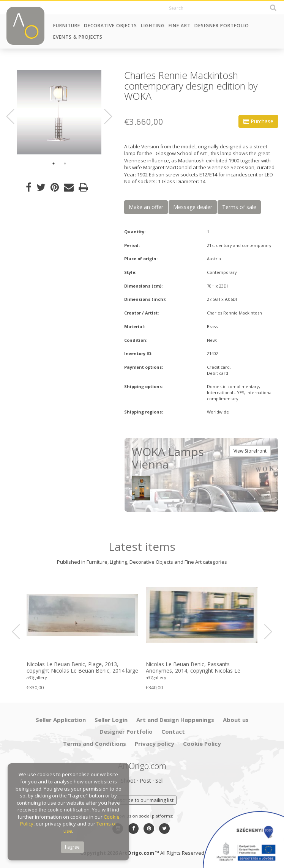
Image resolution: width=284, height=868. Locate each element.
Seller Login (111, 720)
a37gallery (37, 677)
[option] (59, 112)
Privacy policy (155, 744)
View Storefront (250, 451)
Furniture (67, 26)
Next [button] (104, 116)
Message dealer (193, 207)
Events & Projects (78, 37)
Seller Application (61, 720)
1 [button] (54, 164)
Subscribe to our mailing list (142, 800)
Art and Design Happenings (175, 720)
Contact (173, 731)
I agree (72, 847)
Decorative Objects (110, 26)
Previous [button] (15, 116)
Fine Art (180, 26)
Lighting (153, 26)
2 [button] (65, 164)
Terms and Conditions (95, 744)
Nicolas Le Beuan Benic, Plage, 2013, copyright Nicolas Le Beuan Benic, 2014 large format (82, 668)
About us (236, 720)
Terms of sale (239, 207)
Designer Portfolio (222, 26)
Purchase (258, 121)
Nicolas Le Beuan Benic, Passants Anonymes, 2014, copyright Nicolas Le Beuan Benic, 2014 (193, 668)
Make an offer (146, 207)
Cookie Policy (202, 744)
